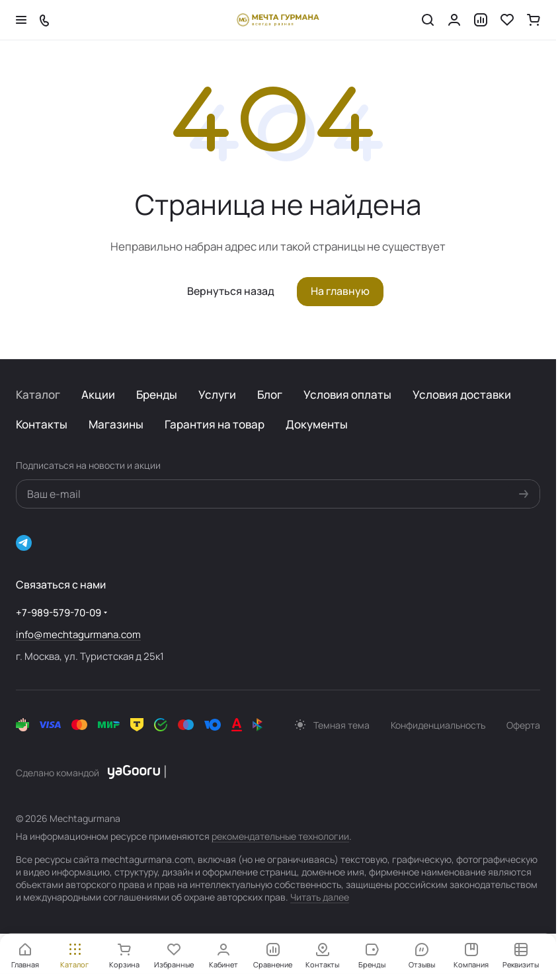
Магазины (116, 424)
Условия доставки (462, 394)
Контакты (42, 424)
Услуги (217, 394)
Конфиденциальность (438, 725)
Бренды (157, 394)
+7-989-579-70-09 (59, 613)
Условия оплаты (347, 394)
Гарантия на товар (215, 424)
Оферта (523, 725)
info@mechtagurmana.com (78, 634)
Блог (270, 394)
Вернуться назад (231, 291)
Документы (317, 424)
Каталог (38, 394)
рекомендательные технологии (280, 836)
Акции (98, 394)
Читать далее (320, 897)
